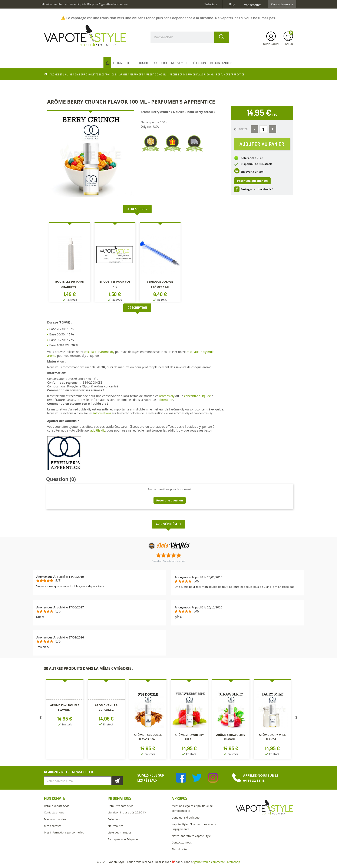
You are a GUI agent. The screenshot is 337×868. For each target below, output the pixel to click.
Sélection (114, 819)
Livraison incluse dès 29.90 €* (127, 812)
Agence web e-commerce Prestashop (216, 862)
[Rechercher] (190, 37)
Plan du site (179, 849)
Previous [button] (41, 718)
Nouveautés (115, 826)
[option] (70, 263)
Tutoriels (211, 4)
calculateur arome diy (99, 352)
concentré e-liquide (198, 396)
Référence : (248, 158)
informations (103, 413)
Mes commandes (55, 819)
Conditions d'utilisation (186, 817)
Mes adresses (53, 826)
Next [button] (296, 718)
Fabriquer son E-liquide (123, 839)
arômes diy (167, 396)
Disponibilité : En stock (256, 164)
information (165, 400)
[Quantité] (263, 129)
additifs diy (98, 430)
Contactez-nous (282, 4)
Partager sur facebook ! (257, 189)
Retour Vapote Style (57, 806)
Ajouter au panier (262, 144)
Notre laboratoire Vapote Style (191, 836)
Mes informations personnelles (64, 832)
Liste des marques (119, 832)
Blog (232, 4)
